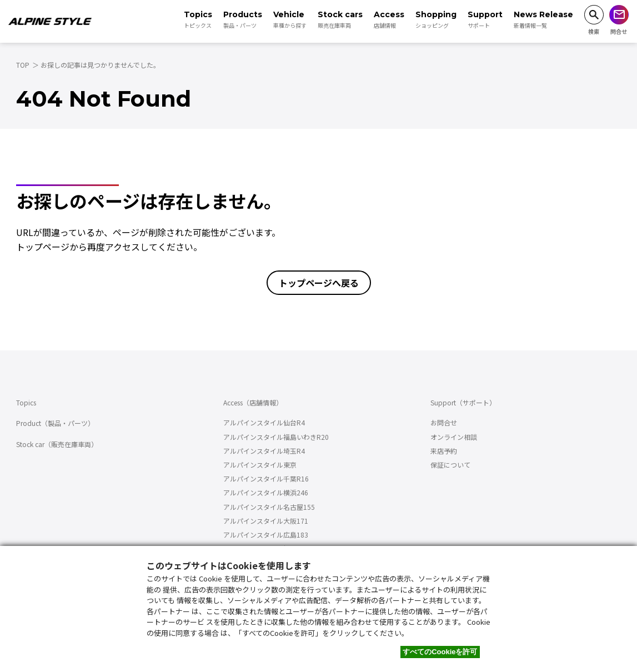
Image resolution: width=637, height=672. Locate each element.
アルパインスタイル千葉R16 (266, 478)
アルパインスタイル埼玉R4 (264, 451)
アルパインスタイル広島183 (266, 535)
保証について (450, 465)
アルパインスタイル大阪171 (266, 521)
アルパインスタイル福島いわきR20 (276, 437)
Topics (26, 402)
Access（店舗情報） (253, 402)
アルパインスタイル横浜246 (266, 492)
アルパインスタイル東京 (260, 465)
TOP (23, 65)
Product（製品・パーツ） (55, 423)
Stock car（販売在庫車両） (57, 444)
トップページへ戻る (319, 283)
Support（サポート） (463, 402)
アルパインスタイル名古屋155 (269, 507)
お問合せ (444, 422)
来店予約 (444, 451)
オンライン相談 (454, 437)
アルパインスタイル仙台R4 (264, 422)
